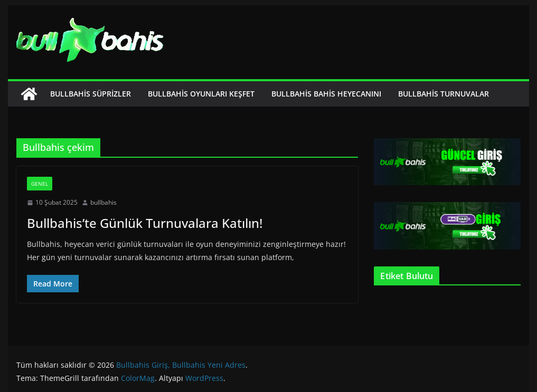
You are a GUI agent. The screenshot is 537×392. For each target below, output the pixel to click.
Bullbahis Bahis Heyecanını (326, 94)
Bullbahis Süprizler (91, 94)
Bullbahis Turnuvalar (444, 94)
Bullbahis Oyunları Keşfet (201, 94)
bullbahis (103, 202)
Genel (40, 184)
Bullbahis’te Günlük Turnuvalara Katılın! (145, 223)
